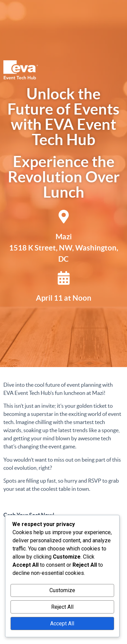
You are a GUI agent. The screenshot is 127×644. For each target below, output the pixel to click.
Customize (62, 590)
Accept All (62, 623)
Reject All (62, 607)
